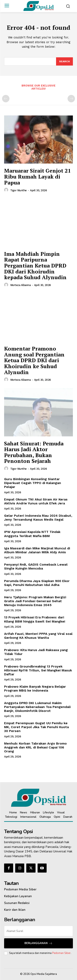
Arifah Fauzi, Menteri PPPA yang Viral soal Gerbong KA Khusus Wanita (38, 636)
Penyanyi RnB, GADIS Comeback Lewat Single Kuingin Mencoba (36, 566)
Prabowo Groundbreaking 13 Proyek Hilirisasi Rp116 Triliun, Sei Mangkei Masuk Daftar (38, 670)
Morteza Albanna (21, 285)
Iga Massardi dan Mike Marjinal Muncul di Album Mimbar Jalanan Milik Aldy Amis (37, 550)
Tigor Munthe (18, 190)
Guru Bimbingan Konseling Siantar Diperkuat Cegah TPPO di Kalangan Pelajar (33, 483)
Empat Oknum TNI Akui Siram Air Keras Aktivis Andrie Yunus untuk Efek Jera (36, 501)
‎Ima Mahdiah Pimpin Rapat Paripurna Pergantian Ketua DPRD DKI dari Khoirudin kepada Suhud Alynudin (35, 265)
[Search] (64, 61)
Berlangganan (38, 943)
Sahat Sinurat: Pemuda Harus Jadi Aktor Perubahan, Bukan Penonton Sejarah (34, 452)
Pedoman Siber (61, 953)
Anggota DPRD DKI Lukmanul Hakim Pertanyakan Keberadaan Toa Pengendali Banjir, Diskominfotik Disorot (37, 707)
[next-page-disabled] (71, 99)
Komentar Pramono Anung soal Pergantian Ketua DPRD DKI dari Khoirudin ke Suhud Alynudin (34, 360)
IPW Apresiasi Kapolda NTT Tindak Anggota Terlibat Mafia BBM (32, 534)
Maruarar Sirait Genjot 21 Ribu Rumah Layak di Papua (37, 176)
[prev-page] (6, 99)
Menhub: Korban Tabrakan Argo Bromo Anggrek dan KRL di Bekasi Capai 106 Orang (35, 747)
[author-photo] (7, 190)
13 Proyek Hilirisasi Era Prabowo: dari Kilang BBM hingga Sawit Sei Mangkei (35, 619)
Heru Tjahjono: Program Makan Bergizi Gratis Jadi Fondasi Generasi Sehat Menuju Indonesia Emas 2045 (35, 601)
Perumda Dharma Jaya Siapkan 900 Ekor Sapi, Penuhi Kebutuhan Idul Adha (37, 583)
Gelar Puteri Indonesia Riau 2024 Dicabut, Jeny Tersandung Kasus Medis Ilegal (38, 518)
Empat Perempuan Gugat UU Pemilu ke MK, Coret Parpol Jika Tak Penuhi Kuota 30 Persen (36, 727)
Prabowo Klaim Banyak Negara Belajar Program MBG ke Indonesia (35, 688)
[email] (38, 931)
